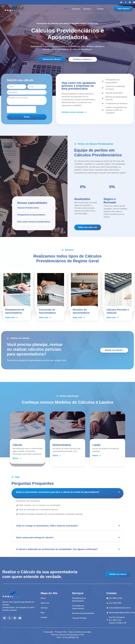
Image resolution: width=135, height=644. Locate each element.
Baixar (17, 458)
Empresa (76, 9)
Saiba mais (11, 317)
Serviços (88, 9)
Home (66, 9)
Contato (100, 9)
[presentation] (21, 109)
